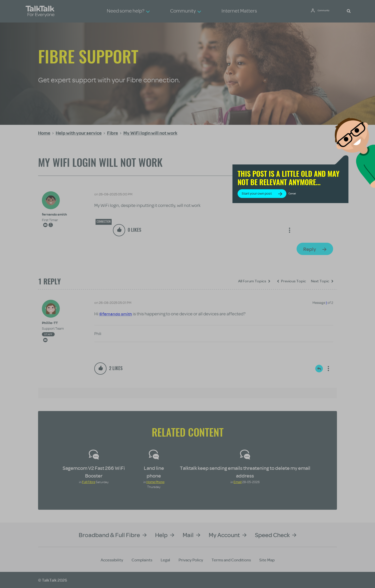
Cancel (325, 204)
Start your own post (290, 204)
